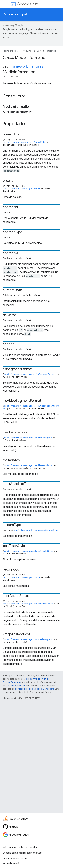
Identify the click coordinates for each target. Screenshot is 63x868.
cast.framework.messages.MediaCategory (28, 438)
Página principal (15, 14)
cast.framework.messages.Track (21, 577)
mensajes (36, 66)
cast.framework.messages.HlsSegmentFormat (30, 374)
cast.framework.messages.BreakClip (24, 142)
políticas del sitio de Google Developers (34, 689)
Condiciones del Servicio (15, 858)
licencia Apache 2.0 (16, 686)
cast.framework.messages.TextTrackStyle (29, 551)
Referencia (51, 51)
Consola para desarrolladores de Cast (23, 853)
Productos (28, 51)
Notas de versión (12, 863)
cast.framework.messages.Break (21, 188)
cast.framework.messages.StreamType (36, 530)
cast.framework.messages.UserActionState (28, 604)
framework (19, 66)
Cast (27, 4)
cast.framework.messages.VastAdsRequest (29, 639)
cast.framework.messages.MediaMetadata (28, 465)
